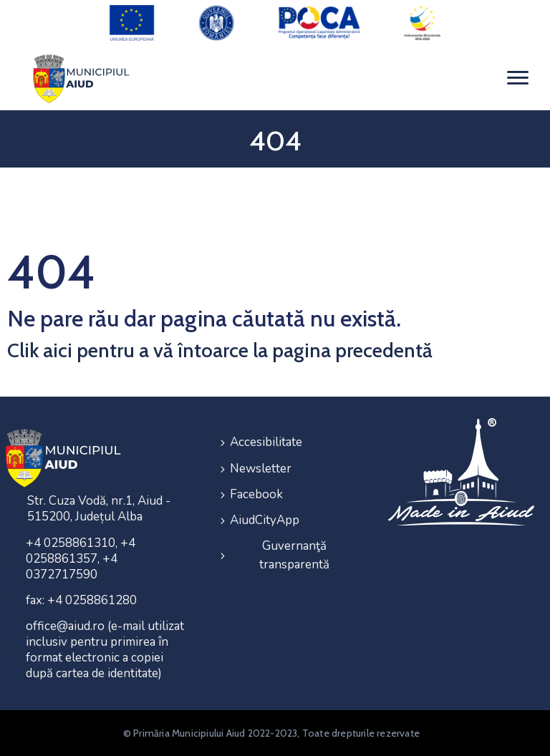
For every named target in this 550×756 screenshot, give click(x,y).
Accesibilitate (266, 442)
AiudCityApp (265, 519)
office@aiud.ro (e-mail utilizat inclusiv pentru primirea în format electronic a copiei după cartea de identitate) (105, 650)
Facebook (256, 494)
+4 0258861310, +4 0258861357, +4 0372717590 (81, 559)
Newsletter (261, 468)
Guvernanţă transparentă (294, 554)
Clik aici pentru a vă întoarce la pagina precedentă (220, 350)
